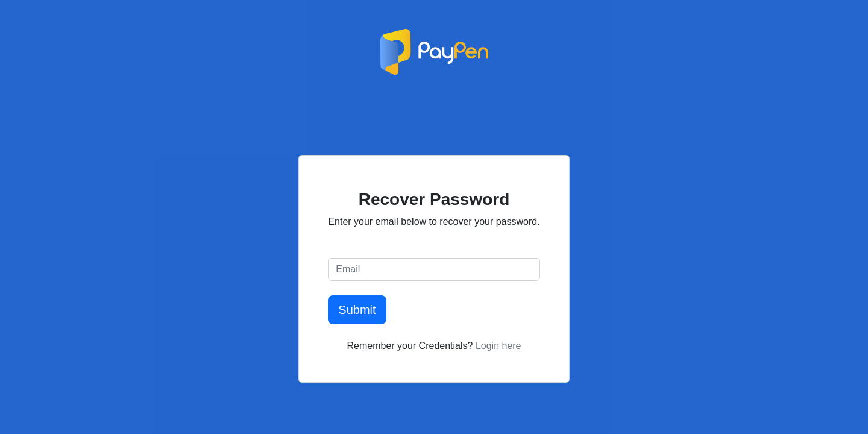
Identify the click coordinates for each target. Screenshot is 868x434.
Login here (498, 346)
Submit (357, 310)
